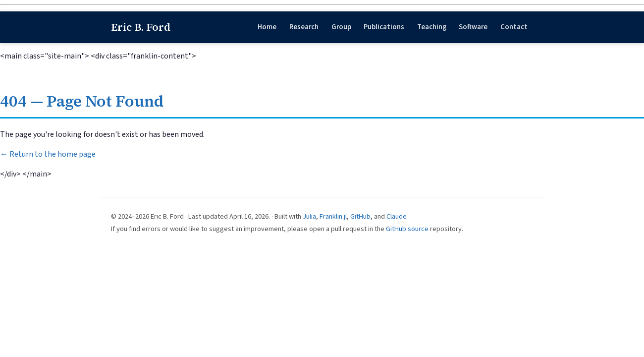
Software (473, 27)
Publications (384, 27)
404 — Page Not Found (82, 101)
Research (304, 27)
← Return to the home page (48, 154)
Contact (514, 27)
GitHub (360, 216)
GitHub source (407, 229)
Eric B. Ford (141, 27)
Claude (397, 216)
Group (341, 27)
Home (267, 27)
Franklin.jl (333, 216)
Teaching (432, 27)
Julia (309, 216)
